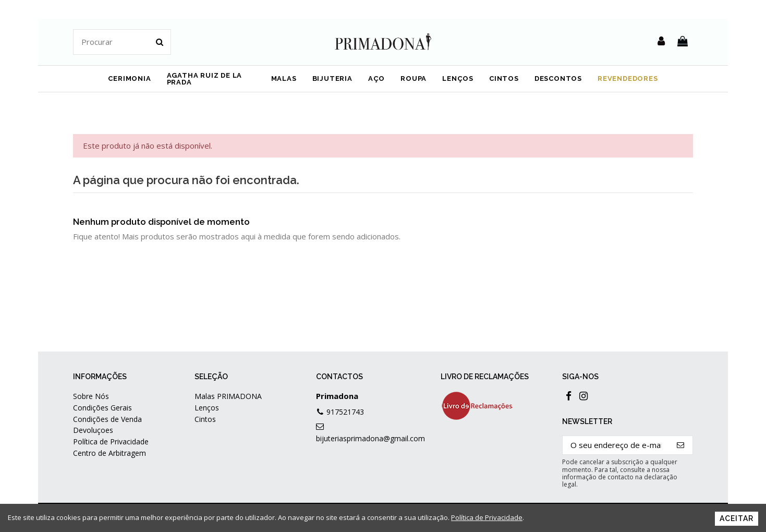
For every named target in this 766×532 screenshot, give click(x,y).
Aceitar (737, 518)
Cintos (205, 419)
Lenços (207, 408)
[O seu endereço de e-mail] (616, 445)
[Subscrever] (681, 445)
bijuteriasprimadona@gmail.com (370, 438)
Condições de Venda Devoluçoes (107, 425)
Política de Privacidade (111, 442)
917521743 (345, 412)
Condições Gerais (102, 408)
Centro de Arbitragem (110, 453)
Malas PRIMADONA (228, 396)
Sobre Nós (91, 396)
